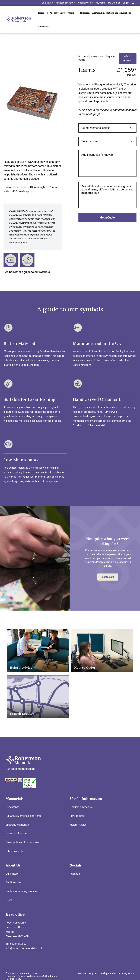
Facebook (76, 874)
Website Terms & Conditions (42, 976)
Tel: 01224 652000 (16, 944)
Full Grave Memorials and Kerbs (24, 816)
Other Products (14, 851)
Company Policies (16, 976)
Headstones (12, 807)
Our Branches (13, 882)
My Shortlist (114, 3)
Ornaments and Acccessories (23, 842)
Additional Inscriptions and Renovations (112, 13)
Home (41, 13)
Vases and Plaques (103, 56)
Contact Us (47, 3)
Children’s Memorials (17, 825)
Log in (126, 3)
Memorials (85, 13)
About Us (54, 13)
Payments (100, 3)
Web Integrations (125, 973)
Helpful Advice (78, 825)
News (9, 900)
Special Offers (85, 3)
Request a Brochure (66, 3)
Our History (12, 874)
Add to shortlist (128, 59)
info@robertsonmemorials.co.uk (24, 948)
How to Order (67, 13)
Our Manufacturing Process (21, 891)
